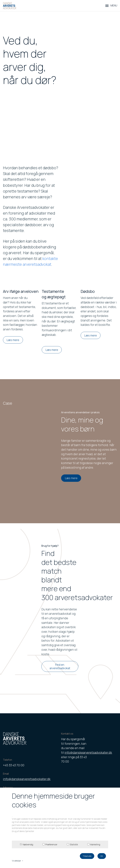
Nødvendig (28, 844)
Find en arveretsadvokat (60, 666)
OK (102, 856)
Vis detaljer (18, 861)
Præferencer (51, 844)
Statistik (74, 844)
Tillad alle (87, 856)
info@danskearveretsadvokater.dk (27, 779)
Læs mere (13, 340)
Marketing (95, 844)
